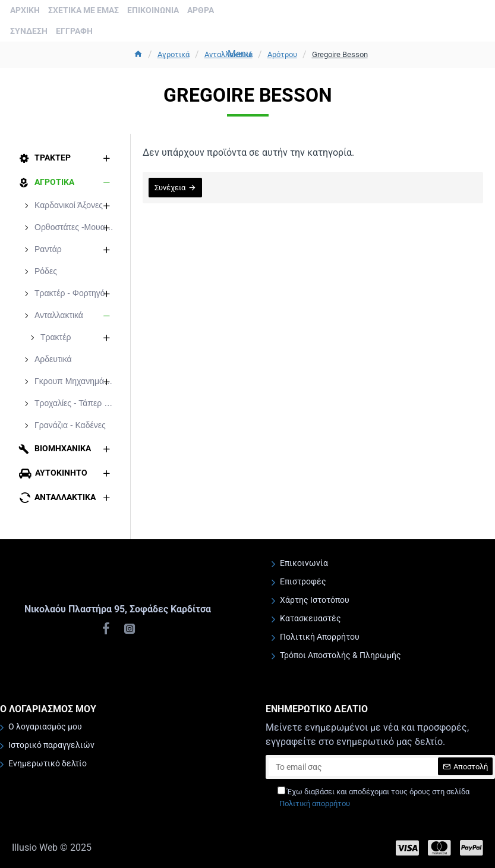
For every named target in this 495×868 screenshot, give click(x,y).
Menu (239, 54)
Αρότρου (282, 54)
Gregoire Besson (340, 54)
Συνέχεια (170, 188)
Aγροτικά (174, 54)
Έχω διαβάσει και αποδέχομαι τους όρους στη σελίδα (373, 798)
